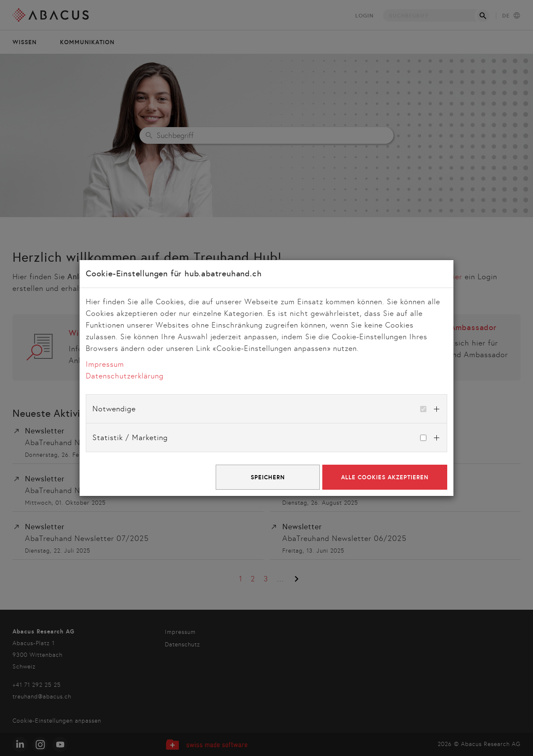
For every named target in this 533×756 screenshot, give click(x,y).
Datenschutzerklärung (125, 376)
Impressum (105, 364)
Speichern (268, 477)
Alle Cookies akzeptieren (385, 477)
